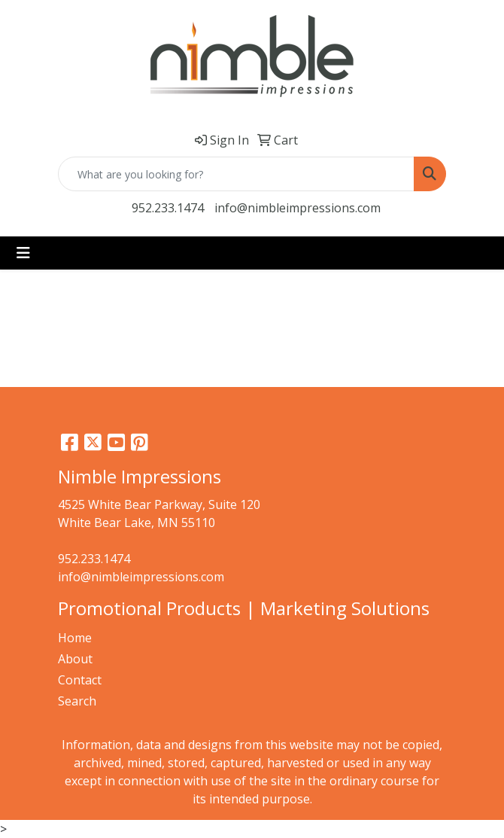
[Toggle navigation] (23, 253)
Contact (80, 680)
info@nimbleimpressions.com (298, 208)
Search (77, 701)
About (75, 659)
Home (75, 638)
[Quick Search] (236, 174)
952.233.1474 (168, 208)
